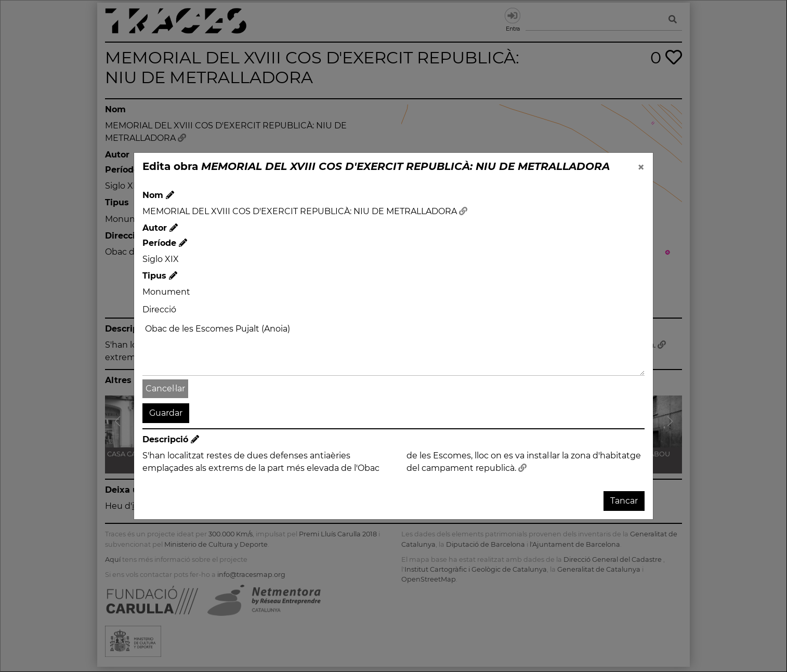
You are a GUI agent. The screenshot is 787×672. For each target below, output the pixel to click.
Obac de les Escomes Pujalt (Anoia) (393, 348)
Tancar (624, 501)
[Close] (641, 167)
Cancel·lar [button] (165, 388)
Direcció (159, 309)
